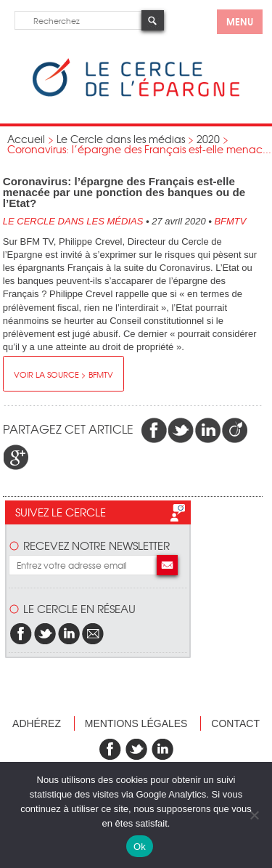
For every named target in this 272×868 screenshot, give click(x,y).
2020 (208, 139)
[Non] (254, 815)
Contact (235, 723)
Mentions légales (136, 723)
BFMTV (230, 221)
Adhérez (37, 723)
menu (240, 21)
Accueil (26, 139)
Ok (140, 847)
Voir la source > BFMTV (63, 374)
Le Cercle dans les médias (121, 139)
